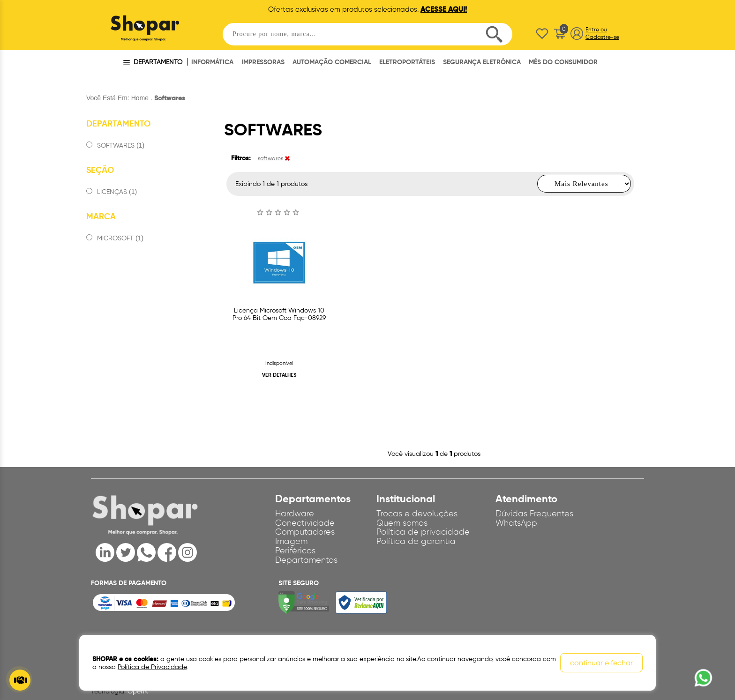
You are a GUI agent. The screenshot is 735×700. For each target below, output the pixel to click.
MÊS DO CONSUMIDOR (563, 62)
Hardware (295, 514)
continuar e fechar (601, 663)
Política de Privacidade (152, 667)
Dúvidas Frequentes (534, 514)
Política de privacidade (423, 532)
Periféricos (295, 551)
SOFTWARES (115, 145)
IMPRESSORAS (263, 62)
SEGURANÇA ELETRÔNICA (482, 62)
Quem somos (402, 523)
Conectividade (305, 523)
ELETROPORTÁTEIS (407, 62)
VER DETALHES (279, 375)
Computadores (305, 532)
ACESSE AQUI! (444, 9)
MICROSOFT (115, 238)
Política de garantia (416, 541)
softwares (270, 158)
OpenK (138, 691)
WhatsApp (516, 523)
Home (140, 98)
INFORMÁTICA (212, 62)
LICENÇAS (112, 192)
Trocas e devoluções (417, 514)
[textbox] (367, 34)
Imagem (291, 541)
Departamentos (306, 560)
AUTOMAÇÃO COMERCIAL (332, 62)
